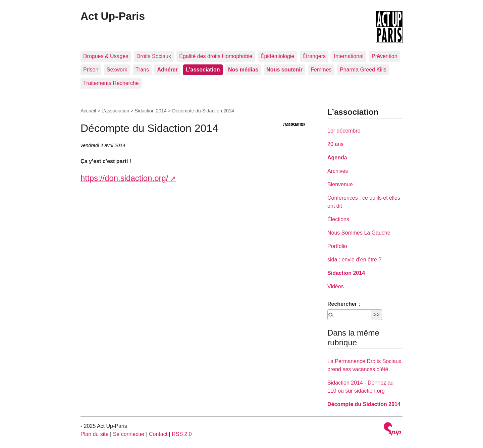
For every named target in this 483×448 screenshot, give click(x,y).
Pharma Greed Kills (363, 70)
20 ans (335, 144)
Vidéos (336, 286)
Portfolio (337, 246)
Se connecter (129, 434)
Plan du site (95, 434)
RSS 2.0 (182, 434)
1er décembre (344, 131)
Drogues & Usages (106, 56)
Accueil (88, 111)
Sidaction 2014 (151, 111)
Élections (338, 219)
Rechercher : (344, 304)
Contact (158, 434)
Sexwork (117, 70)
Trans (142, 70)
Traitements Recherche (111, 83)
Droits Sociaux (154, 56)
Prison (91, 70)
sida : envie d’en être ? (354, 260)
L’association (115, 111)
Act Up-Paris (113, 16)
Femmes (321, 70)
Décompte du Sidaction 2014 (364, 404)
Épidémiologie (278, 56)
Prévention (385, 56)
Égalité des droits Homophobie (216, 56)
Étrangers (314, 56)
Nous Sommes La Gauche (359, 233)
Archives (338, 171)
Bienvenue (340, 184)
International (349, 56)
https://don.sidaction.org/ (124, 178)
